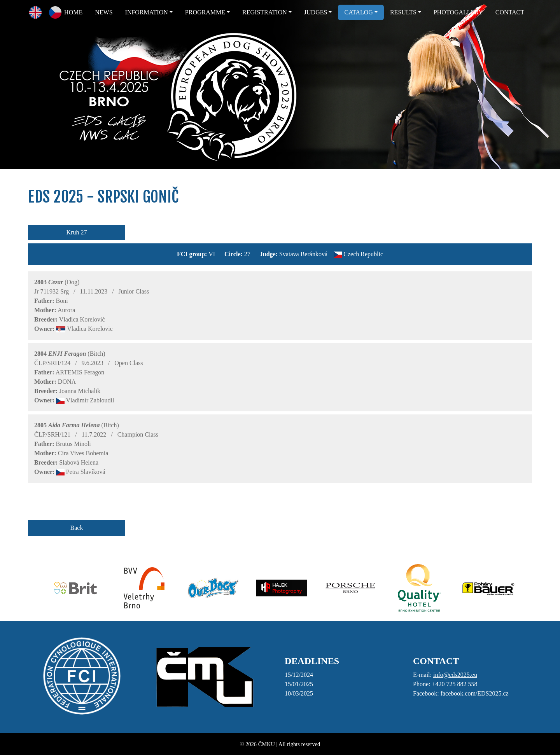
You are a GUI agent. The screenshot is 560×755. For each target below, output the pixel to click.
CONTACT (510, 12)
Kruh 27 (77, 232)
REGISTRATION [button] (265, 12)
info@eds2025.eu (455, 675)
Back (77, 528)
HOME (73, 12)
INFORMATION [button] (147, 12)
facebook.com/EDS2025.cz (475, 693)
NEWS (104, 12)
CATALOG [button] (358, 12)
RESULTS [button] (403, 12)
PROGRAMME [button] (205, 12)
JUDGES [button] (316, 12)
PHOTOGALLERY (458, 12)
